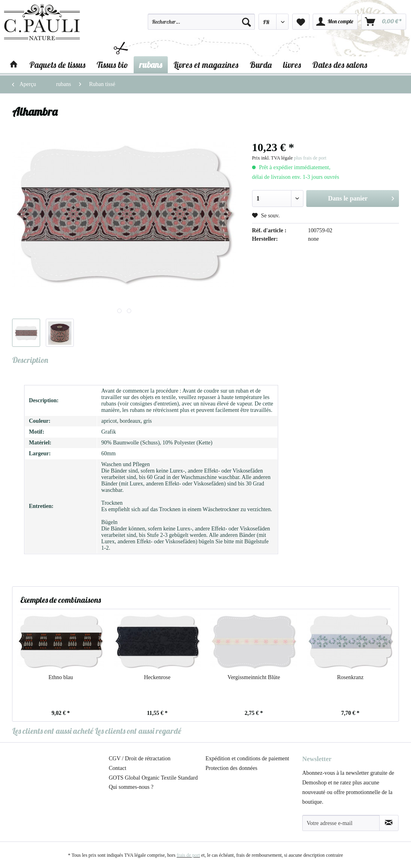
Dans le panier (361, 197)
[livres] (292, 65)
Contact (118, 768)
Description (30, 360)
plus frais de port (310, 158)
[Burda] (261, 65)
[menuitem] (201, 25)
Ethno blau (61, 677)
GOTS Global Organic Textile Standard (153, 778)
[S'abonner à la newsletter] (389, 823)
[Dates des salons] (340, 65)
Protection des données (231, 768)
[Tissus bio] (112, 65)
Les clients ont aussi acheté (53, 731)
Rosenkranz (350, 677)
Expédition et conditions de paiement (247, 758)
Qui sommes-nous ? (131, 787)
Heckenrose (157, 677)
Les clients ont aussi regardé (138, 731)
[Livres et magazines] (206, 65)
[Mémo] (301, 22)
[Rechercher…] (201, 22)
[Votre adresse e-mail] (341, 823)
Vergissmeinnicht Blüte (254, 677)
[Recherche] (246, 22)
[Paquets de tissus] (57, 65)
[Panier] (384, 22)
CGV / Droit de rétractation (140, 758)
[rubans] (151, 65)
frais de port (188, 855)
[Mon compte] (335, 22)
